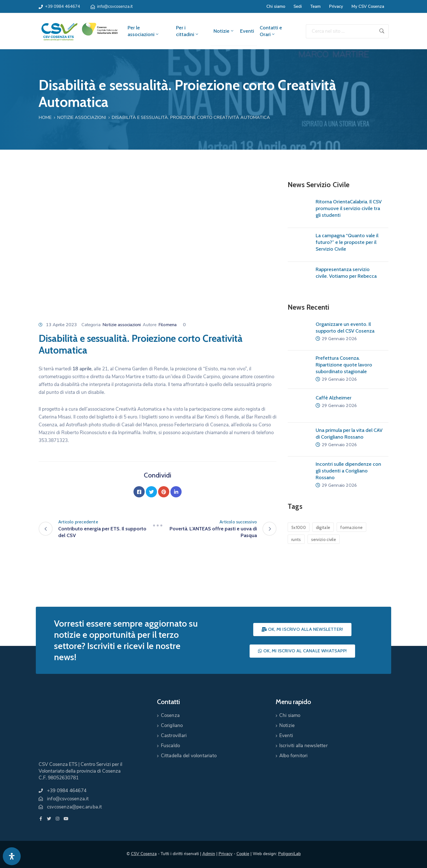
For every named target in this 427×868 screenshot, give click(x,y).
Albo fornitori (294, 756)
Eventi (247, 31)
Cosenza (170, 715)
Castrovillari (174, 736)
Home (45, 117)
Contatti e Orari (271, 31)
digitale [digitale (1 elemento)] (323, 528)
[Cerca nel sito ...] (341, 31)
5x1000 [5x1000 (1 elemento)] (299, 528)
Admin (209, 854)
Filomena (167, 325)
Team (315, 6)
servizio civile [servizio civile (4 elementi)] (324, 540)
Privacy (336, 6)
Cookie (243, 854)
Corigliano (172, 725)
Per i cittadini (188, 31)
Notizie (224, 31)
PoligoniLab (289, 854)
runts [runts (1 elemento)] (296, 540)
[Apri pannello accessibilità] (12, 856)
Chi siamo (276, 6)
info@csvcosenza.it (115, 6)
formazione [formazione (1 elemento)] (351, 528)
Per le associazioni (144, 31)
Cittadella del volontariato (189, 756)
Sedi (298, 6)
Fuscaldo (171, 746)
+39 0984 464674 (63, 6)
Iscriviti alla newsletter (303, 746)
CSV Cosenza (144, 854)
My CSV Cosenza (368, 6)
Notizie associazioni (82, 117)
